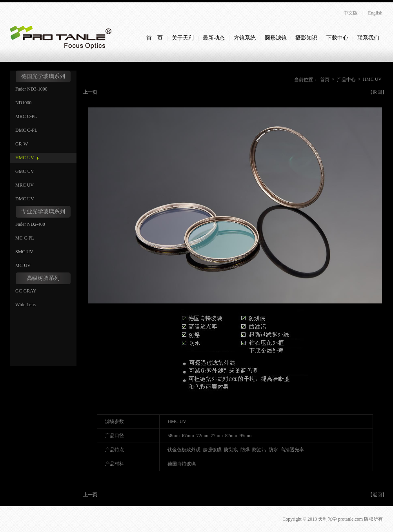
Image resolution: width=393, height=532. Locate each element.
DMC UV (25, 199)
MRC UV (25, 185)
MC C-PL (25, 238)
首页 (325, 80)
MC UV (23, 265)
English (375, 13)
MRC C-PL (26, 116)
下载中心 (337, 38)
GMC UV (25, 171)
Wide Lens (25, 305)
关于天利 (183, 38)
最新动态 (214, 38)
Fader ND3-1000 (31, 89)
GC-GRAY (26, 291)
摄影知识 (306, 38)
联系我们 (368, 38)
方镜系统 (245, 38)
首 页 (155, 38)
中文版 (351, 13)
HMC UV (25, 158)
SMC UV (24, 252)
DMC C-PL (26, 130)
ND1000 (23, 103)
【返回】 (377, 92)
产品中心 (346, 80)
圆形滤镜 (276, 38)
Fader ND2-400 (30, 224)
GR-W (22, 144)
